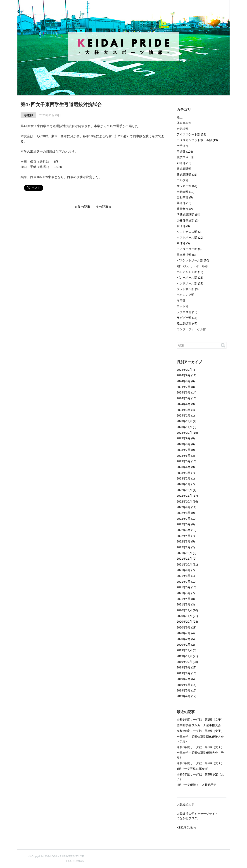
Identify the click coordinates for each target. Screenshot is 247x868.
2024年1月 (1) (186, 416)
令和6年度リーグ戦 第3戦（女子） (200, 747)
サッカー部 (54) (187, 186)
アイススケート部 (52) (191, 135)
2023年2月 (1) (186, 479)
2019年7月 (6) (186, 679)
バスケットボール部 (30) (193, 261)
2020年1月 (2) (186, 645)
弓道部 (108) (185, 152)
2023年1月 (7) (186, 484)
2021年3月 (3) (186, 605)
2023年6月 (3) (186, 456)
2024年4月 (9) (186, 404)
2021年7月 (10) (186, 582)
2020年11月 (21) (187, 616)
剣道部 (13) (184, 163)
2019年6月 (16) (186, 685)
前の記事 (84, 207)
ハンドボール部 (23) (190, 284)
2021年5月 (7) (186, 593)
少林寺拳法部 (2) (188, 221)
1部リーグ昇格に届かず (192, 769)
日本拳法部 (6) (186, 255)
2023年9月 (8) (186, 438)
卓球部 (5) (183, 243)
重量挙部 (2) (185, 209)
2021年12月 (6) (186, 553)
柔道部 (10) (184, 203)
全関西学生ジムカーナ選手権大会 (199, 725)
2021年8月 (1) (186, 576)
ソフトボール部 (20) (190, 238)
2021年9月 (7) (186, 570)
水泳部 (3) (183, 226)
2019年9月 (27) (186, 668)
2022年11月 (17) (187, 496)
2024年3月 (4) (186, 410)
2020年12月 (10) (187, 610)
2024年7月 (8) (186, 387)
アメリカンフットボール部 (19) (197, 140)
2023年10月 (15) (187, 433)
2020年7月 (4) (186, 633)
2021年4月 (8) (186, 599)
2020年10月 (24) (187, 622)
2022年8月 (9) (186, 513)
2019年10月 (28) (187, 662)
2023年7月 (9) (186, 450)
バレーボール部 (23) (190, 278)
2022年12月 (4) (186, 490)
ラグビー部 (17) (187, 318)
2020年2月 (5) (186, 639)
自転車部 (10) (185, 192)
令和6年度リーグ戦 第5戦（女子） (200, 720)
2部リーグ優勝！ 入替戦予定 (197, 785)
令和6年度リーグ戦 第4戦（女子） (200, 731)
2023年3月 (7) (186, 473)
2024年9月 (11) (186, 375)
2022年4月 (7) (186, 536)
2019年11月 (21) (187, 656)
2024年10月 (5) (186, 370)
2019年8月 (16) (186, 673)
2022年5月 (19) (186, 530)
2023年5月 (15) (186, 461)
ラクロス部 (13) (187, 312)
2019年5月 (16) (186, 691)
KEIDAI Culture (186, 828)
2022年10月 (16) (187, 502)
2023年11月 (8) (186, 427)
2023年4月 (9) (186, 467)
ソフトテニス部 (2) (189, 232)
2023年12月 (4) (186, 421)
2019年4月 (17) (186, 696)
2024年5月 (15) (186, 398)
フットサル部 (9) (188, 289)
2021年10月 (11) (187, 565)
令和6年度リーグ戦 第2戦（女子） (200, 763)
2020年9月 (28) (186, 628)
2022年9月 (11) (186, 507)
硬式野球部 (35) (187, 175)
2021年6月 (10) (186, 587)
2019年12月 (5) (186, 650)
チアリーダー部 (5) (189, 249)
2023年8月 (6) (186, 444)
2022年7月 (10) (186, 519)
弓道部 (28, 115)
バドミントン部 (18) (190, 272)
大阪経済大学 (185, 805)
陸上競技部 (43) (187, 323)
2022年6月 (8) (186, 524)
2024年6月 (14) (186, 393)
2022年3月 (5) (186, 542)
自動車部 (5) (185, 198)
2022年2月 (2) (186, 547)
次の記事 (102, 207)
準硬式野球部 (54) (188, 215)
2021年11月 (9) (186, 559)
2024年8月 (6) (186, 381)
